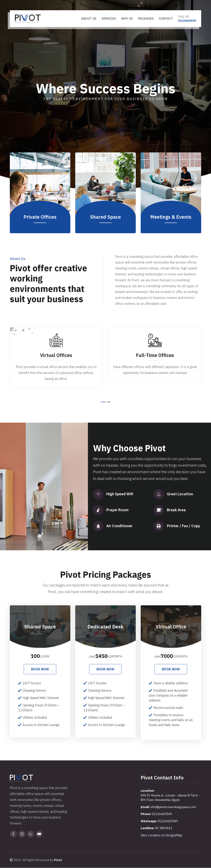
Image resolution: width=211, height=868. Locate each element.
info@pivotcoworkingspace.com (173, 807)
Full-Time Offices (155, 355)
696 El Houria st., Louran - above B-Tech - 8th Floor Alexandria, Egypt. (170, 798)
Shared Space (105, 217)
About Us (89, 19)
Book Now (40, 669)
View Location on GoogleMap (161, 835)
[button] (103, 402)
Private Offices (40, 217)
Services (109, 19)
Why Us (127, 19)
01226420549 (187, 21)
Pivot (58, 860)
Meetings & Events (171, 217)
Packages (146, 19)
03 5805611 (164, 828)
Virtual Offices (56, 355)
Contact (166, 19)
